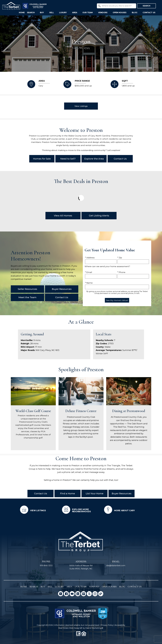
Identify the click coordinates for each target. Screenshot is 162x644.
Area (69, 586)
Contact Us (120, 159)
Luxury (59, 586)
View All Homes (63, 216)
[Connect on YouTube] (72, 593)
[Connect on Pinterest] (84, 593)
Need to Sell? (68, 159)
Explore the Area (94, 159)
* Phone (121, 272)
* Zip (120, 258)
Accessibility (120, 625)
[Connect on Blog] (101, 593)
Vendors (94, 586)
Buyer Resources (122, 494)
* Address (90, 258)
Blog (122, 586)
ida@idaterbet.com (116, 565)
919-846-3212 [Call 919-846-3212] (46, 565)
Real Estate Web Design (70, 628)
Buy (43, 586)
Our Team (81, 586)
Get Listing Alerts (99, 216)
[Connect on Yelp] (89, 593)
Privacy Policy (107, 625)
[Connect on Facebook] (66, 593)
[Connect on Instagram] (95, 593)
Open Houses (109, 586)
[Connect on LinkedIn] (78, 593)
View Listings (81, 106)
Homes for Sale (42, 159)
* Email (89, 272)
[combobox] (116, 6)
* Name (89, 283)
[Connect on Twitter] (61, 593)
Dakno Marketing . (94, 628)
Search (146, 6)
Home (22, 13)
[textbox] (118, 6)
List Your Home (95, 494)
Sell (50, 586)
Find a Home (67, 494)
